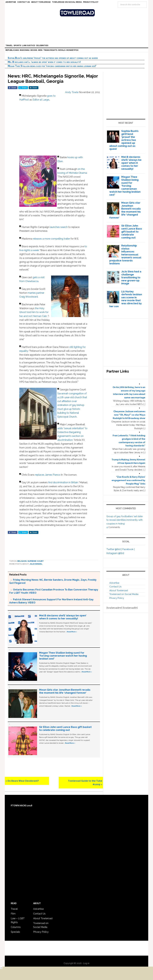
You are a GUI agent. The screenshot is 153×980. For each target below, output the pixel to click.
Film (13, 914)
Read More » (72, 632)
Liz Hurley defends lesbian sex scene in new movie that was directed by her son (126, 299)
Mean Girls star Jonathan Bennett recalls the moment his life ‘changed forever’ (65, 691)
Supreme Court (36, 561)
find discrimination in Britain (63, 482)
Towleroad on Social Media (124, 594)
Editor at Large (41, 100)
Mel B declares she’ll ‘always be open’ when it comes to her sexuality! (44, 62)
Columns (16, 927)
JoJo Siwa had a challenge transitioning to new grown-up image (131, 277)
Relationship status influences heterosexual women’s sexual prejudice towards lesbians (125, 255)
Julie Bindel (36, 564)
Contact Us (115, 587)
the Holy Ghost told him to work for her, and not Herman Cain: (34, 312)
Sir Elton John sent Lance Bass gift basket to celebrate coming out (65, 728)
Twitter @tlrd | (114, 549)
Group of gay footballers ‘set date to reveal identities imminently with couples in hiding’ (125, 520)
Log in (86, 963)
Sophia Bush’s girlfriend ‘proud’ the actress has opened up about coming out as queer (53, 58)
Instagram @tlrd (115, 553)
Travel (14, 909)
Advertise (114, 583)
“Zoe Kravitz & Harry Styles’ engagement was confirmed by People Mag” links (128, 480)
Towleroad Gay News (77, 13)
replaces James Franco (48, 475)
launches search (58, 227)
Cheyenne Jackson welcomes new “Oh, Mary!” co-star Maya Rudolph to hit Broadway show (129, 415)
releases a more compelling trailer (51, 239)
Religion (22, 561)
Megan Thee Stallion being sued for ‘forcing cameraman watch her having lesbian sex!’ (52, 66)
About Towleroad (119, 590)
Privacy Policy (117, 598)
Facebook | (128, 549)
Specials (15, 932)
